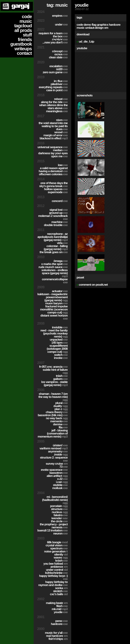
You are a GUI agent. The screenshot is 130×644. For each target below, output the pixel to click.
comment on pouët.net (93, 285)
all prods (23, 30)
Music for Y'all (56, 633)
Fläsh (62, 606)
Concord (60, 201)
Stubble (60, 485)
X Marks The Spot (54, 264)
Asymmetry (58, 451)
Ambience (59, 567)
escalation (59, 66)
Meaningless (57, 111)
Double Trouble (56, 225)
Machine (60, 222)
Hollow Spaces (56, 189)
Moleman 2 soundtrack (53, 217)
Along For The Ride (54, 102)
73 (63, 467)
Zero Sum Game (55, 72)
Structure (59, 509)
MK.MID (60, 609)
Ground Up (58, 213)
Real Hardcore (57, 636)
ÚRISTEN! (60, 445)
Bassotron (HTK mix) (53, 415)
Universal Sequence (53, 147)
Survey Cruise (57, 464)
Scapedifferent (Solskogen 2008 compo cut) (57, 349)
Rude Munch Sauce (53, 267)
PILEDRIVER (59, 84)
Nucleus (60, 512)
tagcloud (23, 26)
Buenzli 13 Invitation (52, 530)
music (26, 21)
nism (62, 120)
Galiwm (60, 379)
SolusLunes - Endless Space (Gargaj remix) (54, 273)
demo (87, 25)
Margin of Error (56, 135)
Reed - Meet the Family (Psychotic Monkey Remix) (54, 333)
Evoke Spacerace (54, 470)
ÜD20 (62, 69)
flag (94, 25)
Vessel (61, 132)
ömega (61, 261)
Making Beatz (57, 603)
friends (25, 39)
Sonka (61, 588)
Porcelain (59, 506)
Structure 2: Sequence (54, 459)
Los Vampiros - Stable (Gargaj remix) (54, 383)
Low (63, 165)
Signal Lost (59, 210)
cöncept (60, 51)
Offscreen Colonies (53, 174)
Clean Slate (58, 57)
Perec (61, 621)
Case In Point (57, 90)
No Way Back (57, 418)
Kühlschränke (56, 573)
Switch (61, 355)
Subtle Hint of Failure (55, 371)
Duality (61, 406)
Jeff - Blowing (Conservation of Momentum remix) (53, 433)
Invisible (60, 327)
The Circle (59, 521)
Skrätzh (60, 591)
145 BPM (60, 343)
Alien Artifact (57, 476)
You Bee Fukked (55, 564)
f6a (63, 427)
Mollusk (60, 488)
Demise (60, 424)
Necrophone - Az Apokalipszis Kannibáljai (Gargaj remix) (53, 237)
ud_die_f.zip (86, 42)
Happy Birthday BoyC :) (53, 577)
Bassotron (59, 473)
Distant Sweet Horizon (54, 317)
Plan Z (61, 409)
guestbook (21, 44)
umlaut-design (94, 28)
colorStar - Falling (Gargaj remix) (56, 248)
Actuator (60, 291)
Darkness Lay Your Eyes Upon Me (53, 155)
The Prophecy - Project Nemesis (54, 526)
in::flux (61, 81)
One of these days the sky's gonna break (53, 185)
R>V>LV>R (60, 39)
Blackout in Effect (54, 138)
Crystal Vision (57, 545)
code (27, 17)
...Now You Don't (55, 42)
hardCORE (59, 624)
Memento (59, 421)
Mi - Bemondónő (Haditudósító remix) (55, 500)
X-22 (62, 479)
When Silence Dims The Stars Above (53, 107)
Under (61, 25)
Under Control (57, 570)
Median (60, 150)
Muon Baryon (56, 303)
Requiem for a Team (53, 33)
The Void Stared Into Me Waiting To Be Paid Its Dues (53, 126)
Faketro (61, 515)
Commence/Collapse (55, 281)
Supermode (58, 192)
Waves (61, 558)
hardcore (115, 25)
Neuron (60, 533)
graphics (102, 25)
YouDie (61, 612)
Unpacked (59, 340)
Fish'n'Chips (58, 639)
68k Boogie (57, 542)
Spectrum (59, 548)
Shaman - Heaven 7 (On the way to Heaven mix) (53, 397)
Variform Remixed (54, 448)
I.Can (62, 482)
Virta (62, 243)
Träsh (62, 376)
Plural (61, 403)
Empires (60, 16)
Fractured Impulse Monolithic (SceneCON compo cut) (54, 309)
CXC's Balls (59, 594)
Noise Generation (56, 551)
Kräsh (61, 561)
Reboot (61, 99)
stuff (27, 35)
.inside (61, 454)
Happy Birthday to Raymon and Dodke (53, 583)
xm (106, 28)
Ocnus (61, 54)
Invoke (61, 358)
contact (24, 53)
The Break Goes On (54, 252)
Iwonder (60, 518)
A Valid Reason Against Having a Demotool (53, 170)
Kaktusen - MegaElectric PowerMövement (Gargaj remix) (53, 297)
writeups (23, 49)
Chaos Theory (57, 412)
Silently (61, 555)
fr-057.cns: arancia (53, 367)
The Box (60, 36)
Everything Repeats (53, 87)
